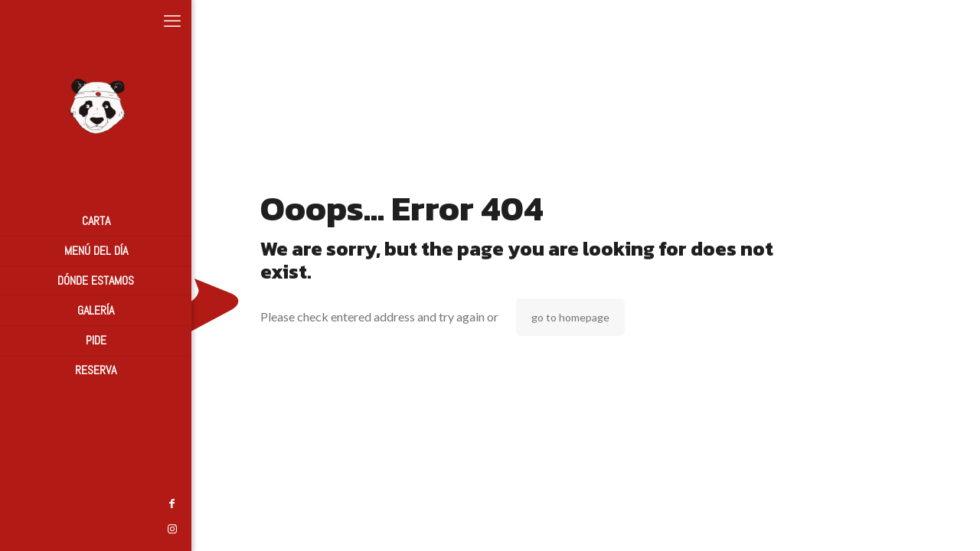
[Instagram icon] (19, 528)
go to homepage (570, 317)
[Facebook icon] (19, 503)
